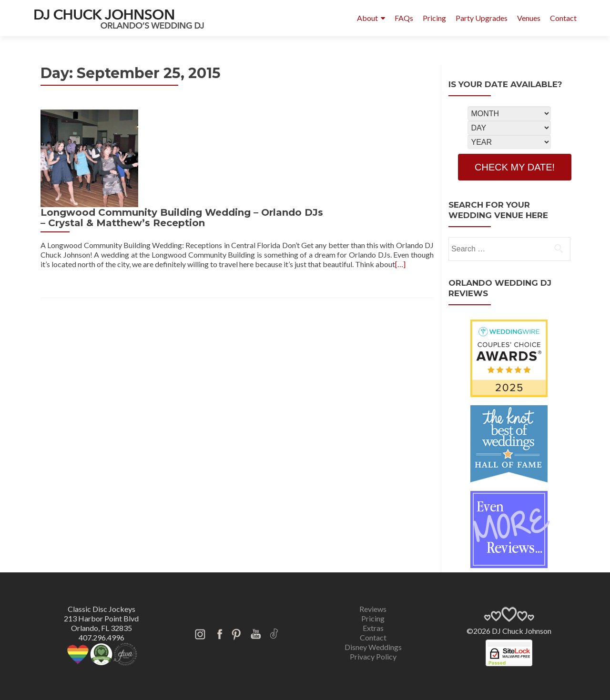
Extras (373, 628)
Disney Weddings (373, 647)
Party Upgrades (482, 18)
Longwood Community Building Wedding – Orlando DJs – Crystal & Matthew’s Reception (287, 120)
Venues (529, 18)
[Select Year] (509, 142)
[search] (559, 248)
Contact (563, 18)
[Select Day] (509, 128)
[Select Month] (509, 113)
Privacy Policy (373, 656)
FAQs (404, 18)
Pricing (434, 18)
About (367, 18)
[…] (191, 185)
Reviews (373, 609)
